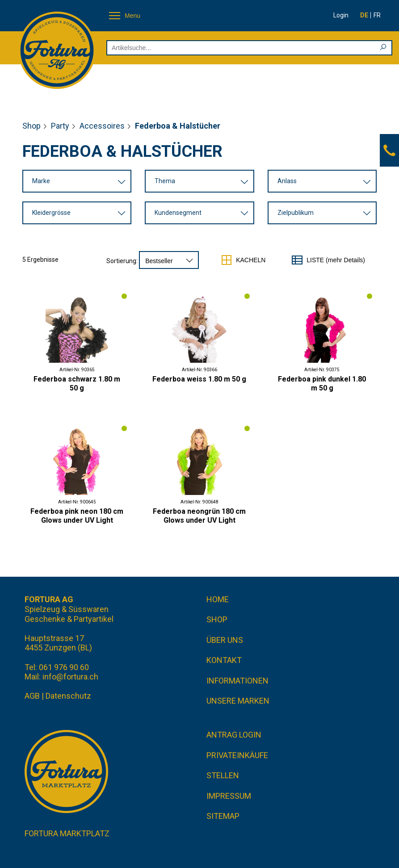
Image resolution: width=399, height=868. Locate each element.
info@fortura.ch (70, 677)
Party (60, 126)
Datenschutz (68, 696)
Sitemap (223, 816)
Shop (31, 126)
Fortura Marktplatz (67, 833)
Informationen (237, 681)
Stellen (223, 775)
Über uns (225, 640)
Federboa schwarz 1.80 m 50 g (77, 384)
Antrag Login (234, 735)
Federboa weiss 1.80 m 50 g (199, 379)
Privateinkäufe (237, 755)
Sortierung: (122, 261)
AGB (32, 696)
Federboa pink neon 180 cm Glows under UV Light (77, 516)
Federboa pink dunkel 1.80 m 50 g (322, 384)
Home (218, 599)
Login (341, 15)
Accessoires (102, 126)
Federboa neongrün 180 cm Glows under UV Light (199, 516)
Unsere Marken (238, 701)
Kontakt (224, 660)
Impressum (229, 796)
